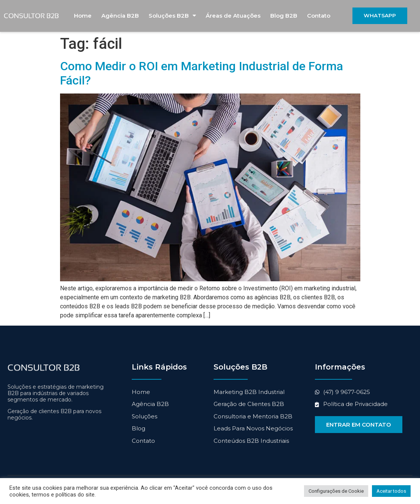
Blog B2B (284, 16)
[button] (380, 16)
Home (83, 16)
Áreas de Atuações (233, 16)
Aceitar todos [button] (391, 491)
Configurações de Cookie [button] (336, 491)
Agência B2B (120, 16)
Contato (319, 16)
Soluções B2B (172, 16)
